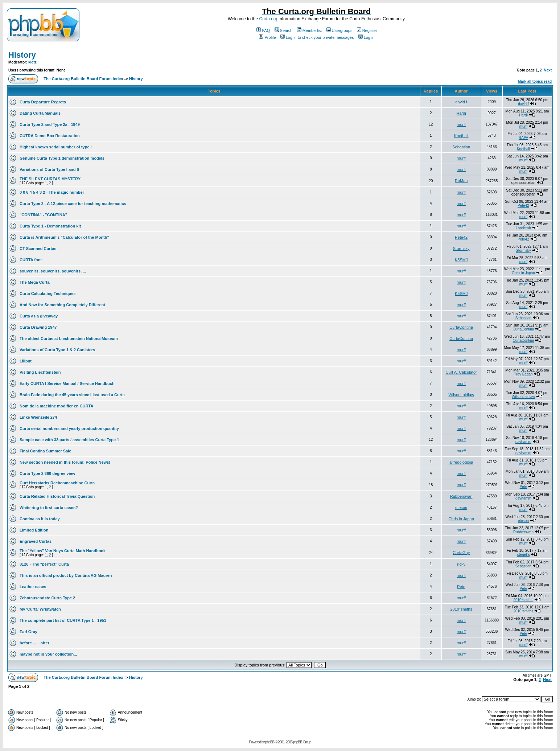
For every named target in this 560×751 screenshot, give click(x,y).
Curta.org (268, 19)
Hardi (461, 113)
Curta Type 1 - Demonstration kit (50, 226)
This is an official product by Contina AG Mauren (66, 575)
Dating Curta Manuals (40, 113)
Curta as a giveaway (39, 316)
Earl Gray (28, 632)
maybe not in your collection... (48, 654)
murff (461, 124)
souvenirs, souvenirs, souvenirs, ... (53, 271)
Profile (267, 37)
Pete (524, 487)
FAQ (263, 30)
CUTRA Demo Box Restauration (50, 136)
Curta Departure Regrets (43, 102)
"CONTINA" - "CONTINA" (43, 215)
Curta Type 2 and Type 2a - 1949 (50, 124)
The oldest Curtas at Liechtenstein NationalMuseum (69, 338)
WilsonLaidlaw (461, 395)
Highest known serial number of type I (56, 147)
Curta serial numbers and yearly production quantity (69, 428)
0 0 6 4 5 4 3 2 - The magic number (52, 192)
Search (284, 30)
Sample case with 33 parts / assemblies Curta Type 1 (69, 440)
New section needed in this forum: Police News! (65, 462)
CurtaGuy (461, 553)
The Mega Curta (35, 282)
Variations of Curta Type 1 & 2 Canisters (57, 350)
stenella (523, 555)
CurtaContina (461, 327)
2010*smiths (523, 600)
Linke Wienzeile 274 (38, 417)
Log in (367, 37)
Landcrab (523, 228)
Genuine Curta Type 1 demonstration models (62, 158)
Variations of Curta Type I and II (49, 169)
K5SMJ (461, 260)
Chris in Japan (523, 273)
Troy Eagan (523, 374)
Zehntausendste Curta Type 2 (47, 598)
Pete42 (523, 206)
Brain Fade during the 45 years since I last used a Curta (72, 395)
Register (367, 30)
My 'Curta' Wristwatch (40, 609)
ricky (461, 564)
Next (548, 70)
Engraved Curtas (36, 541)
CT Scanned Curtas (38, 249)
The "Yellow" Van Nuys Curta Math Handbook (63, 551)
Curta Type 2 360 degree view (47, 473)
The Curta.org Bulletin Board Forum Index (83, 79)
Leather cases (33, 587)
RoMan (461, 181)
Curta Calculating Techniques (48, 294)
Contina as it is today (40, 519)
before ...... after (34, 643)
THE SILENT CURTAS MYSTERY (50, 179)
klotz (32, 62)
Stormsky (461, 249)
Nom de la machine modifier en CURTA (56, 406)
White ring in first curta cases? (49, 508)
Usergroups (339, 30)
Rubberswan (461, 496)
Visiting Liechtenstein (40, 372)
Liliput (26, 361)
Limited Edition (34, 530)
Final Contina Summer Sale (45, 451)
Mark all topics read (535, 81)
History (22, 55)
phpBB (270, 742)
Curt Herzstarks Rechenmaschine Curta (57, 483)
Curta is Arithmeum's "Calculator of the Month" (64, 237)
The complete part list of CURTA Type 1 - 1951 (63, 620)
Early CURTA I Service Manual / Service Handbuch (67, 383)
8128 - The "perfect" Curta (44, 564)
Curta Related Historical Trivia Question (57, 496)
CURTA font (31, 260)
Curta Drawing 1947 (38, 327)
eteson (461, 508)
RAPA (523, 138)
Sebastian (461, 147)
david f (461, 102)
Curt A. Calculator (461, 372)
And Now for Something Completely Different (62, 305)
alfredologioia (461, 462)
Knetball (461, 136)
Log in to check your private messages (317, 37)
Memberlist (310, 30)
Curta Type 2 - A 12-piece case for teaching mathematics (73, 204)
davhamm (523, 442)
